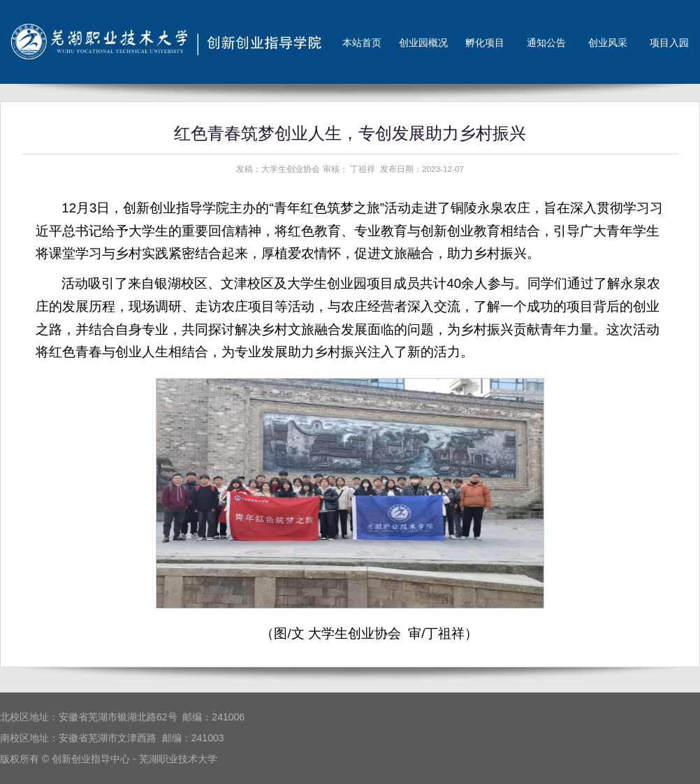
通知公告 (546, 43)
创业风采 (608, 43)
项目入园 (669, 43)
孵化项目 (485, 43)
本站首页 (362, 43)
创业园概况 (423, 43)
